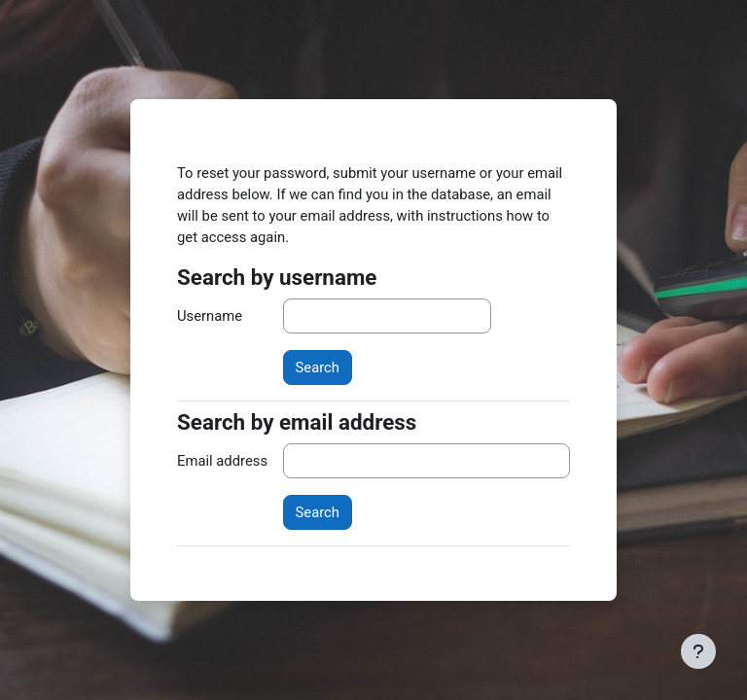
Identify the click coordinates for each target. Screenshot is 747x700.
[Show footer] (698, 651)
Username (210, 316)
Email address (222, 461)
